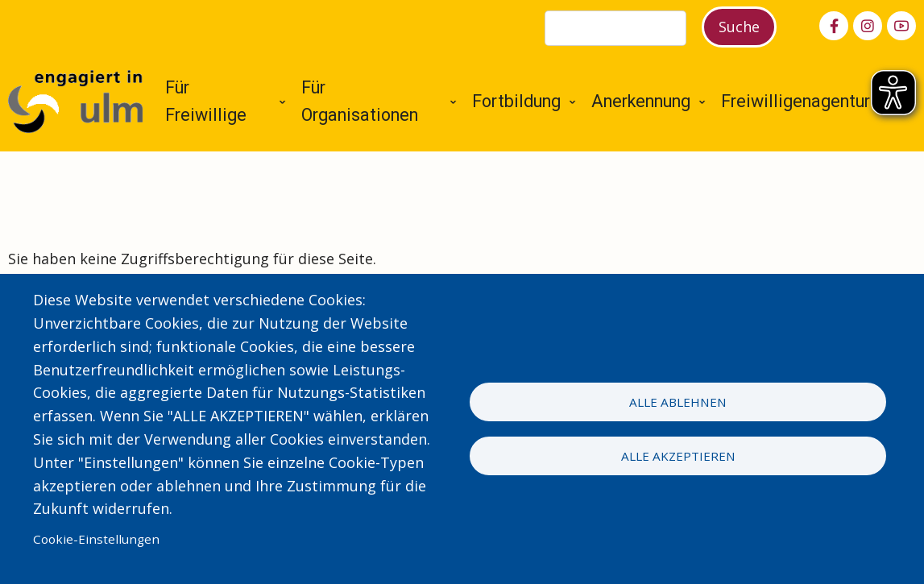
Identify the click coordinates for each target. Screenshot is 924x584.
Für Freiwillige (206, 101)
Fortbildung (516, 101)
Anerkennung (641, 101)
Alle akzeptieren (678, 456)
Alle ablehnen (678, 402)
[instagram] (868, 26)
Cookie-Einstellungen (96, 539)
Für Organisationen (360, 101)
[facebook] (834, 26)
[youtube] (901, 26)
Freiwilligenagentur (796, 101)
